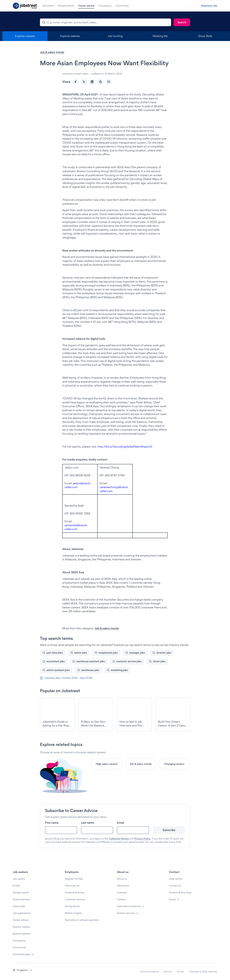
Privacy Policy (142, 839)
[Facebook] (76, 82)
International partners (129, 906)
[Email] (109, 82)
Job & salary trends (52, 52)
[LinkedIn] (92, 82)
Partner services (126, 913)
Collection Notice (119, 839)
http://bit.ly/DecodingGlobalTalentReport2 (125, 447)
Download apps (21, 954)
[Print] (100, 82)
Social (172, 899)
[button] (22, 970)
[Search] (182, 22)
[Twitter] (84, 82)
